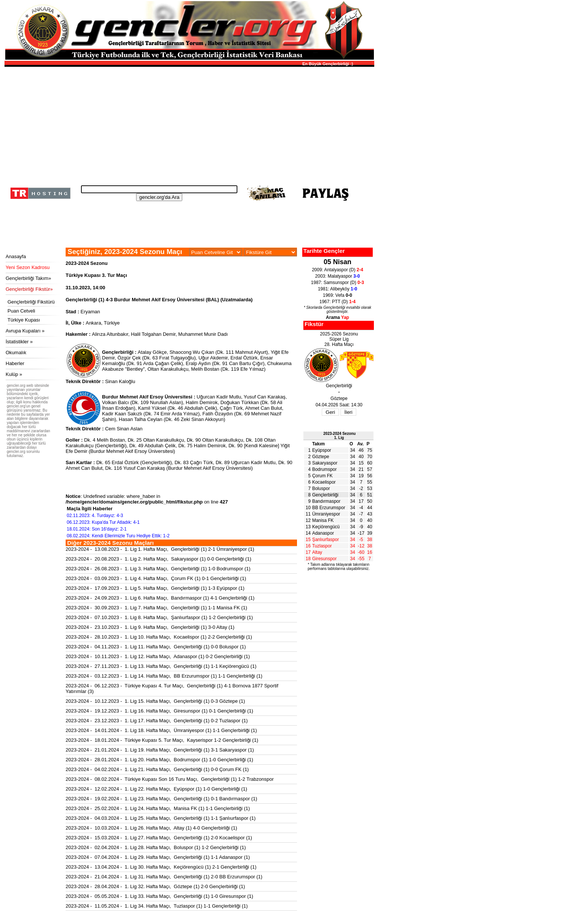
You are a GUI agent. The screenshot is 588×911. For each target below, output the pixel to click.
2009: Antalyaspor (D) (338, 270)
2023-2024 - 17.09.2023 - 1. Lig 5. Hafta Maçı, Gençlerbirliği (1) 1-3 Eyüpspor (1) (155, 588)
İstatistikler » (19, 342)
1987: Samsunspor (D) (337, 283)
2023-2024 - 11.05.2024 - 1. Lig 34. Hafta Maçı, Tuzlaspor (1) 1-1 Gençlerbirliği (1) (157, 906)
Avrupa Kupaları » (25, 331)
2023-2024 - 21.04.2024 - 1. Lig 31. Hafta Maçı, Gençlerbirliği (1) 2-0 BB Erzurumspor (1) (164, 877)
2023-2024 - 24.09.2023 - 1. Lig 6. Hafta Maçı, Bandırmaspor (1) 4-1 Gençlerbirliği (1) (160, 598)
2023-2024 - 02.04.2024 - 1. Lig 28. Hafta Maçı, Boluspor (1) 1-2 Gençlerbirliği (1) (156, 847)
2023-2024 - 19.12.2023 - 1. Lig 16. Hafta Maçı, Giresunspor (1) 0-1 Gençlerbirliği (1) (159, 711)
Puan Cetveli (21, 311)
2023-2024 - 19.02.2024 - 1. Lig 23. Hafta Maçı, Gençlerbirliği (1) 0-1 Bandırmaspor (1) (161, 799)
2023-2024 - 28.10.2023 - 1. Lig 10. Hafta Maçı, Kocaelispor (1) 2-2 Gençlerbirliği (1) (159, 637)
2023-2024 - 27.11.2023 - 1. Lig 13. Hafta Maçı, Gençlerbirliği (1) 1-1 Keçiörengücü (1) (161, 666)
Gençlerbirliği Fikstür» (29, 289)
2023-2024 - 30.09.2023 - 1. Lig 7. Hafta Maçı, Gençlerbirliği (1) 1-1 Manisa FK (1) (156, 608)
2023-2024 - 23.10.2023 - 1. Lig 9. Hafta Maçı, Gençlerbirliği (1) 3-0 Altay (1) (150, 627)
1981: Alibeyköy (338, 289)
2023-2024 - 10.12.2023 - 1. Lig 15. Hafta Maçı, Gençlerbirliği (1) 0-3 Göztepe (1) (155, 701)
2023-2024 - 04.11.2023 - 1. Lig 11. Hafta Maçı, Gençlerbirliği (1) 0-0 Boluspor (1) (156, 647)
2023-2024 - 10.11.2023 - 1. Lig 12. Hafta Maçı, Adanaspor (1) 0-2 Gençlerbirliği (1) (158, 656)
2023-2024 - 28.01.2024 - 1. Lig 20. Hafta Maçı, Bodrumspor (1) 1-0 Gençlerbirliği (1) (159, 760)
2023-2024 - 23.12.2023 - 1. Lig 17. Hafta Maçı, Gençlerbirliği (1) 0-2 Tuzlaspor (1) (157, 721)
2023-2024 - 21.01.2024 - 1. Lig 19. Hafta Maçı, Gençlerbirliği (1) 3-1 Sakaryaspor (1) (160, 750)
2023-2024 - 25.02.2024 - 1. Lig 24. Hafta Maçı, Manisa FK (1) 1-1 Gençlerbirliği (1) (158, 808)
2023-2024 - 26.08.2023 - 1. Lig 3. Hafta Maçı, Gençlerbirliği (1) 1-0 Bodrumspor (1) (158, 569)
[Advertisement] (188, 124)
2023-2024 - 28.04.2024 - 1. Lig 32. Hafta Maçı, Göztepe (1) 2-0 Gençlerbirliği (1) (155, 886)
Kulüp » (14, 374)
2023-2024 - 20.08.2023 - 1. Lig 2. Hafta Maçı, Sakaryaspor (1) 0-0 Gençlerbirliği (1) (158, 559)
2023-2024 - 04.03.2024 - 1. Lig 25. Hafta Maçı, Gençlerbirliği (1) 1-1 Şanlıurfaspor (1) (161, 818)
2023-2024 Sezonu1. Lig (339, 436)
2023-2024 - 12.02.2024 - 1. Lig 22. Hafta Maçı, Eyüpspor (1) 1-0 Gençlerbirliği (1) (156, 789)
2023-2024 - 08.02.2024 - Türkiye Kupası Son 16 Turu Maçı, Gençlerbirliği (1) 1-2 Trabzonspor (170, 779)
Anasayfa (16, 256)
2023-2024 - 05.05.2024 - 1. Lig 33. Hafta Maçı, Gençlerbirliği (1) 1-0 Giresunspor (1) (159, 896)
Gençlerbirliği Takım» (28, 278)
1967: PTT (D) (337, 302)
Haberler (15, 363)
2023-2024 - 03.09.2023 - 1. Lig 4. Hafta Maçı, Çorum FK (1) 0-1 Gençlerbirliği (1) (156, 578)
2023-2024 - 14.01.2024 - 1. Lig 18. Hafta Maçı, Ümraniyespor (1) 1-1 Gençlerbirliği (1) (161, 730)
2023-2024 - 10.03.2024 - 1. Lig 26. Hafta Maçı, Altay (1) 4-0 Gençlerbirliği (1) (151, 828)
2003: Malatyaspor (337, 276)
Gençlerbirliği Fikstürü (31, 302)
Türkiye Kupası (24, 320)
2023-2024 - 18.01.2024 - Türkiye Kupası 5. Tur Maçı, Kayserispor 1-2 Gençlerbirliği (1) (162, 740)
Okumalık (16, 353)
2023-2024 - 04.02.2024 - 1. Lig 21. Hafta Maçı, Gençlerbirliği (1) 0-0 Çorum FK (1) (157, 769)
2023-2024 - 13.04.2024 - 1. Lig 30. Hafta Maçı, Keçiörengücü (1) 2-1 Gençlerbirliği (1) (161, 867)
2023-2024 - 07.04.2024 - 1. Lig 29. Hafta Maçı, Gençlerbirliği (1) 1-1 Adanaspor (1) (158, 857)
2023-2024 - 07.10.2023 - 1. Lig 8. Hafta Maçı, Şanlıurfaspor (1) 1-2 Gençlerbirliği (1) (159, 617)
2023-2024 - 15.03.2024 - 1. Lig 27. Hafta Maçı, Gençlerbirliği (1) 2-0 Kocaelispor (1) (159, 838)
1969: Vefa (337, 295)
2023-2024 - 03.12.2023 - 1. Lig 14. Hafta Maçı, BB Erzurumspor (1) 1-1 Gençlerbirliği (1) (164, 676)
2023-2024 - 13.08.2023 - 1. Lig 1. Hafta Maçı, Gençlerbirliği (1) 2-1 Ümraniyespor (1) (160, 549)
